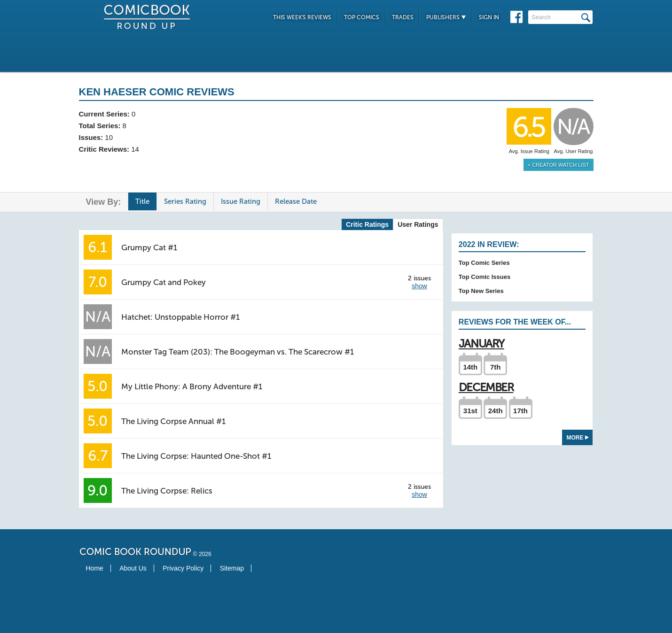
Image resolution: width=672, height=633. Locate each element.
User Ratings (418, 224)
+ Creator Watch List (559, 165)
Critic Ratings (367, 224)
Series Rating (185, 201)
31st (470, 411)
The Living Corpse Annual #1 (173, 421)
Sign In (489, 17)
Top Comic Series (484, 263)
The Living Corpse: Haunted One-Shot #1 (196, 456)
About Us (133, 568)
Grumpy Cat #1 (149, 247)
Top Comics (362, 17)
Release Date (296, 201)
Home (95, 568)
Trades (403, 17)
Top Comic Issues (484, 277)
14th (470, 367)
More (578, 438)
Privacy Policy (183, 568)
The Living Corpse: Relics (167, 491)
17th (520, 411)
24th (496, 411)
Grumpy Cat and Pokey (164, 282)
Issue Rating (241, 201)
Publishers (446, 17)
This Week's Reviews (302, 17)
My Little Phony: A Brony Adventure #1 (192, 386)
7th (496, 367)
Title (142, 201)
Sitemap (232, 568)
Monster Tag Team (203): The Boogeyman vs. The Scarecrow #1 (238, 352)
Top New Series (481, 291)
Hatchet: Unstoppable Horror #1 (180, 317)
